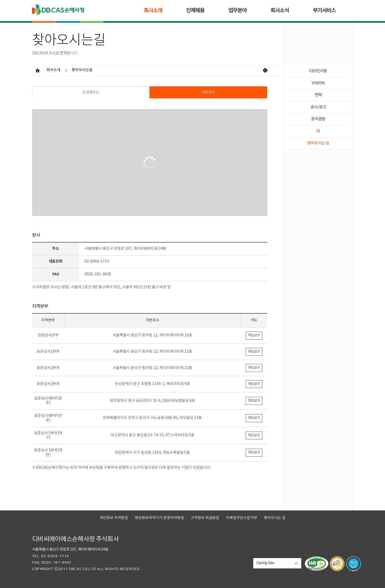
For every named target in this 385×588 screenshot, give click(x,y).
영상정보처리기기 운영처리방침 (159, 518)
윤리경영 (318, 119)
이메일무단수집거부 (242, 518)
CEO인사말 (318, 71)
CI (318, 131)
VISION (318, 83)
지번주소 (208, 93)
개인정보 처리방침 (114, 518)
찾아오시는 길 (318, 143)
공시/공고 (318, 107)
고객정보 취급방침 (205, 518)
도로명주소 (91, 93)
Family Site (265, 563)
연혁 (318, 95)
